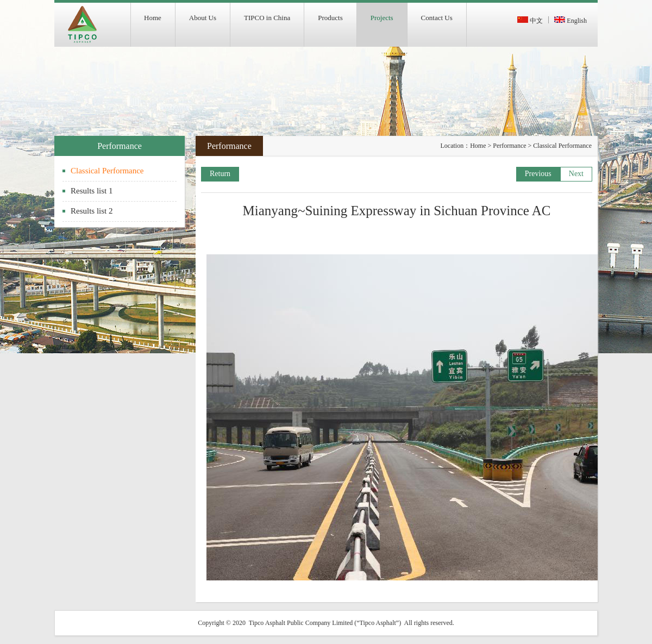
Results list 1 (92, 191)
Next (576, 174)
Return (220, 174)
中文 (530, 21)
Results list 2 (92, 211)
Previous (538, 174)
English (570, 21)
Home (478, 146)
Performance (509, 146)
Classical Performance (107, 171)
